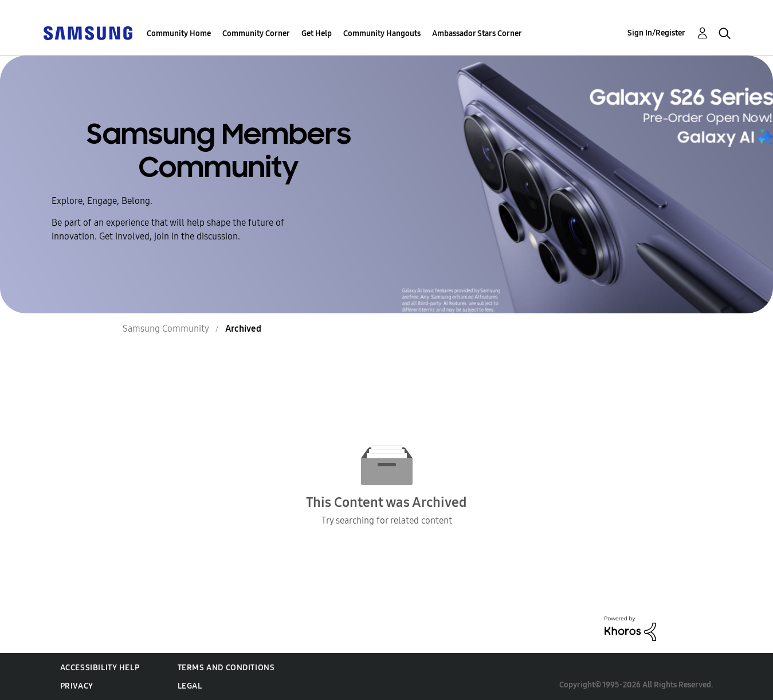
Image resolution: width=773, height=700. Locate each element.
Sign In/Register (656, 33)
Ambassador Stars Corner (477, 34)
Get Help (317, 34)
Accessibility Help (100, 668)
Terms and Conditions (226, 668)
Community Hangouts (382, 34)
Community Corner (256, 34)
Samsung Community (166, 329)
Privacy (77, 686)
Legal (190, 686)
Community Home (179, 34)
